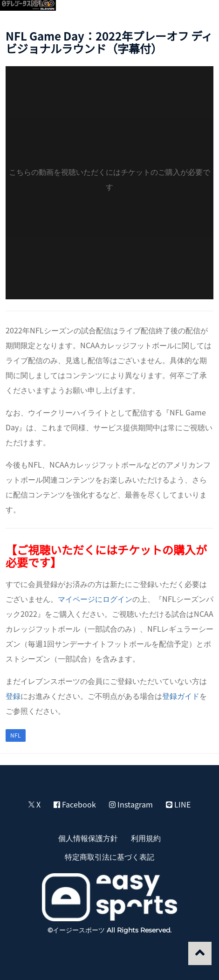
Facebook (75, 804)
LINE (178, 804)
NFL (16, 735)
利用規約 (146, 838)
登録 (13, 696)
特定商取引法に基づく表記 (109, 856)
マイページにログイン (95, 599)
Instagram (131, 804)
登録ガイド (181, 696)
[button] (201, 12)
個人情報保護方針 (88, 838)
